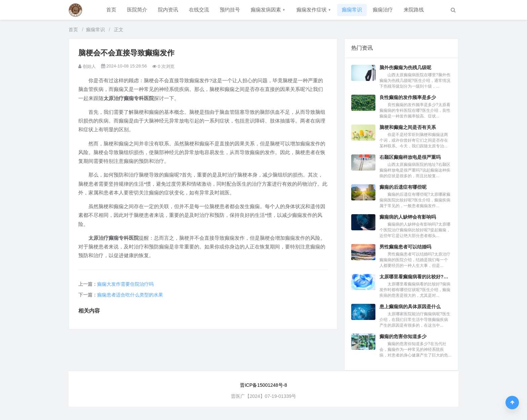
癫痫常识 (352, 10)
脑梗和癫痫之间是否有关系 (408, 127)
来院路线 (414, 10)
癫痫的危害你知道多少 (403, 336)
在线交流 (199, 10)
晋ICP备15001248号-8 (263, 385)
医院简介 (137, 10)
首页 (111, 10)
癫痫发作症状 (314, 10)
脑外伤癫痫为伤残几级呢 (405, 67)
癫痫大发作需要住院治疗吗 (125, 284)
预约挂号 (230, 10)
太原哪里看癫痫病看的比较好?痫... (415, 277)
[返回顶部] (512, 403)
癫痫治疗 (383, 10)
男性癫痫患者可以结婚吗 (405, 247)
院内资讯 (168, 10)
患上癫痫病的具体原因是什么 (410, 307)
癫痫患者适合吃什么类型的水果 (130, 295)
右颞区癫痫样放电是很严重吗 (410, 157)
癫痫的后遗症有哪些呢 (403, 187)
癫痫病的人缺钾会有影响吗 (408, 217)
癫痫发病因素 (268, 10)
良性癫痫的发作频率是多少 (408, 97)
